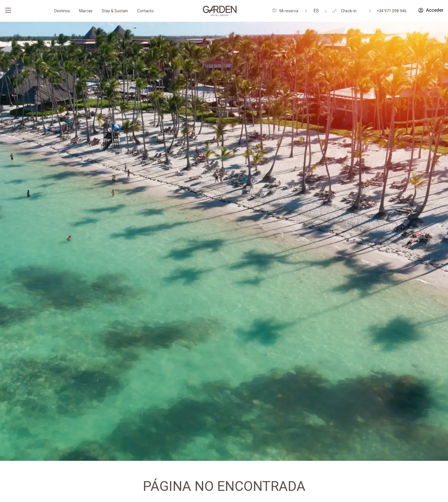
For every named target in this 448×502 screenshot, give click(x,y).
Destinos (62, 11)
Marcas (86, 11)
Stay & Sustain (115, 11)
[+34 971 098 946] (370, 11)
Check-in (349, 11)
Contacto (145, 11)
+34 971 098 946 (392, 11)
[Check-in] (334, 11)
